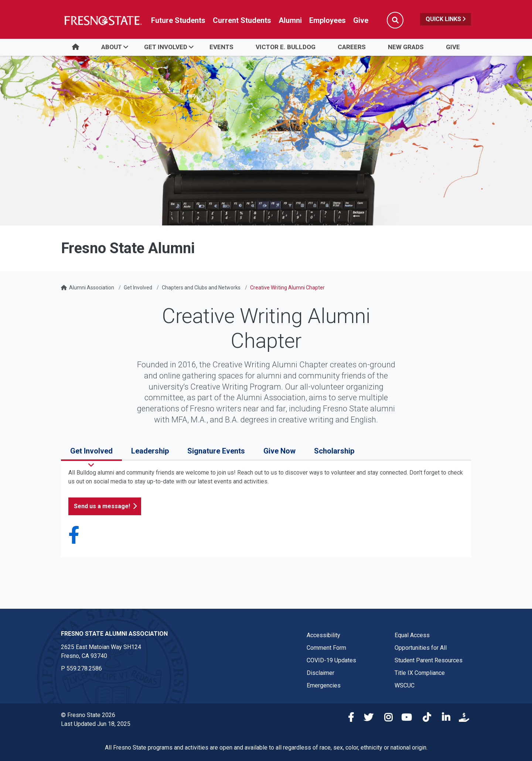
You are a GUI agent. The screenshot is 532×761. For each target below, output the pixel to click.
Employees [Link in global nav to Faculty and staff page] (328, 20)
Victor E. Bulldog (286, 47)
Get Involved (166, 47)
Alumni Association (92, 288)
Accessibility (323, 635)
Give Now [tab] (279, 451)
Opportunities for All (421, 648)
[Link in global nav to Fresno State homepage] (103, 20)
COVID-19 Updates (331, 660)
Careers (352, 47)
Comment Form (326, 648)
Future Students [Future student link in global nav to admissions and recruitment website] (178, 20)
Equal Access (412, 635)
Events (221, 47)
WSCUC (405, 685)
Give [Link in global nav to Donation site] (361, 20)
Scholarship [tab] (334, 451)
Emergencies (324, 685)
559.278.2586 (84, 668)
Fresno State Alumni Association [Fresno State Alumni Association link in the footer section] (114, 634)
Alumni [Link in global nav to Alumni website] (290, 20)
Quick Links (446, 19)
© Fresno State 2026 (88, 715)
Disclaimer (320, 673)
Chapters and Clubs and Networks (201, 288)
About (112, 47)
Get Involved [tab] (91, 451)
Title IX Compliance (420, 673)
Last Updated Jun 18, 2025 (96, 724)
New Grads (406, 47)
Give (453, 47)
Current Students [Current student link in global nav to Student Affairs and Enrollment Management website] (242, 20)
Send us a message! (102, 506)
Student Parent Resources (429, 660)
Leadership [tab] (150, 451)
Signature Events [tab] (216, 451)
